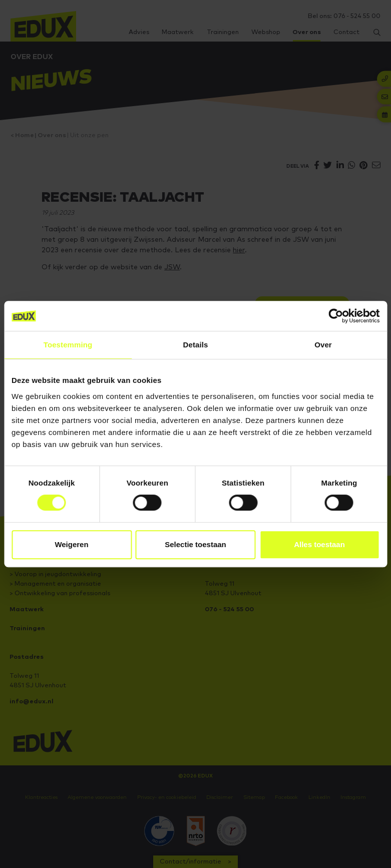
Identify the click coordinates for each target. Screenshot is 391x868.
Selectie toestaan (195, 544)
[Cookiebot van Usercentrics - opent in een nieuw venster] (336, 316)
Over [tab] (323, 345)
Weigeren (71, 544)
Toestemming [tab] (68, 345)
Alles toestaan (319, 544)
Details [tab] (196, 345)
